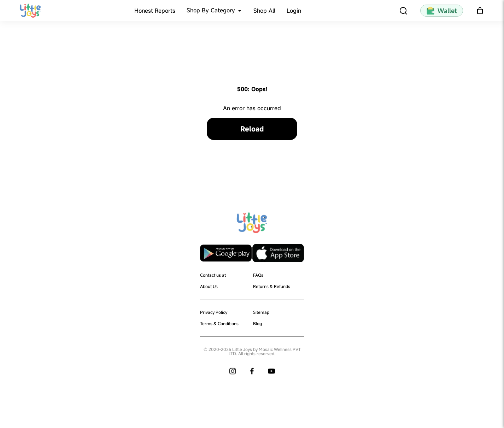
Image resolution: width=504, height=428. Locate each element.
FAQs (258, 275)
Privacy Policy (214, 312)
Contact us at (213, 275)
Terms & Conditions (219, 323)
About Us (209, 286)
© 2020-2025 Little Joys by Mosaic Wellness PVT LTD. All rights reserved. (252, 351)
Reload (252, 129)
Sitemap (261, 312)
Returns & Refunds (272, 286)
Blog (257, 323)
